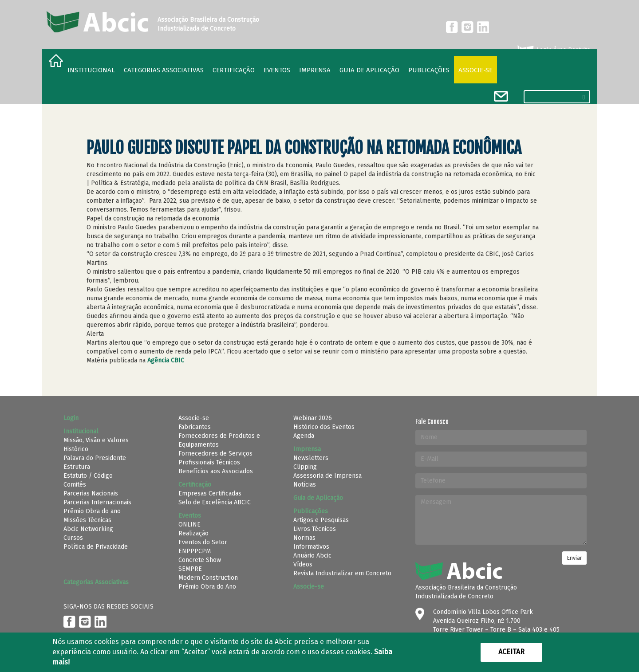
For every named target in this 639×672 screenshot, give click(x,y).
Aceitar (511, 652)
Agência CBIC (166, 360)
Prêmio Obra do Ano (207, 587)
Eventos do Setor (203, 542)
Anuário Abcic (312, 556)
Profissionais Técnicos (209, 462)
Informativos (311, 547)
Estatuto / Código (88, 476)
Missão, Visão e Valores (96, 440)
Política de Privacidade (96, 547)
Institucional (91, 70)
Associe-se (475, 70)
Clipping (305, 467)
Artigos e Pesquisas (321, 520)
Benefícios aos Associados (216, 471)
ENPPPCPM (195, 551)
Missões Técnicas (87, 520)
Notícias (305, 485)
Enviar (574, 558)
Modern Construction (208, 578)
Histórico (76, 449)
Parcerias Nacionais (91, 493)
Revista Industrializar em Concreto (342, 573)
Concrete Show (200, 560)
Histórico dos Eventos (324, 427)
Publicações (429, 70)
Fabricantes (195, 427)
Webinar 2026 (313, 418)
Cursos (73, 538)
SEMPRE (190, 569)
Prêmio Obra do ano (92, 511)
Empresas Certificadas (210, 493)
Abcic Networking (88, 529)
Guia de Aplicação (369, 70)
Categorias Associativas (164, 70)
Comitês (75, 485)
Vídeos (303, 564)
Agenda (304, 436)
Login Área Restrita (553, 50)
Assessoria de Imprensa (327, 476)
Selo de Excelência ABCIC (215, 502)
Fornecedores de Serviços (215, 454)
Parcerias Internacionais (97, 502)
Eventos (277, 70)
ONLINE (189, 525)
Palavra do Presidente (95, 458)
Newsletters (311, 458)
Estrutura (77, 467)
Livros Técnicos (315, 529)
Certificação (234, 70)
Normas (304, 538)
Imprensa (315, 70)
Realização (193, 533)
